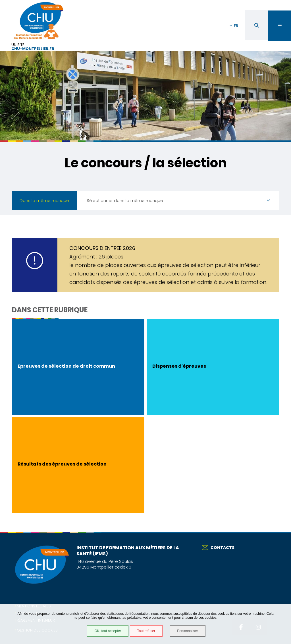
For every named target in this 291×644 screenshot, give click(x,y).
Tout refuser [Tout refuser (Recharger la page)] (146, 631)
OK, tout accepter (108, 631)
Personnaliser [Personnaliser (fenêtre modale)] (187, 631)
